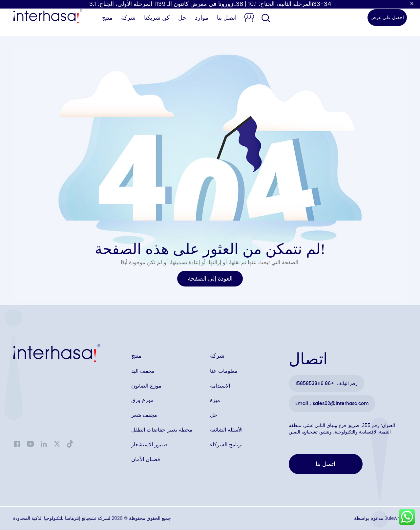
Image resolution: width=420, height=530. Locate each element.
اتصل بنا (227, 18)
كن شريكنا (157, 18)
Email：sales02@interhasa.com (332, 403)
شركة (128, 18)
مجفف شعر (144, 416)
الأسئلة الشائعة (226, 431)
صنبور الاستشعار (149, 445)
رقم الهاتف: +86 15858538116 (326, 383)
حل (182, 18)
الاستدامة (220, 386)
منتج (107, 18)
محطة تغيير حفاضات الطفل (162, 431)
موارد (202, 18)
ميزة (215, 401)
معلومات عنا (224, 371)
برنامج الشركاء (226, 445)
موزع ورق (142, 401)
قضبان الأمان (146, 460)
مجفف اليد (143, 371)
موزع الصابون (146, 386)
